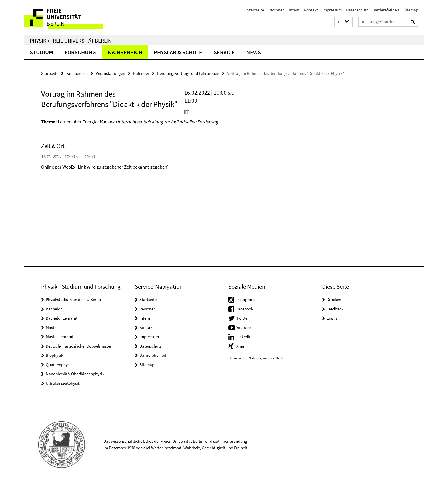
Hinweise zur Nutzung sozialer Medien (257, 358)
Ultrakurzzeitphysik (63, 383)
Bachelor (54, 309)
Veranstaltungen (110, 73)
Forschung (80, 52)
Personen (276, 10)
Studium (41, 52)
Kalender (141, 73)
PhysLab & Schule (178, 52)
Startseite (255, 10)
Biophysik (54, 355)
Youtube (243, 327)
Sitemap (411, 10)
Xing (240, 346)
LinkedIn (244, 337)
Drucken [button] (334, 299)
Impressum (332, 10)
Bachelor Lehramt (62, 318)
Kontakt (311, 10)
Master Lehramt (60, 337)
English (333, 318)
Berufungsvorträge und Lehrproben (188, 73)
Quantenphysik (59, 365)
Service (224, 52)
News (254, 52)
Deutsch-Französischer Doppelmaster (79, 346)
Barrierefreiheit (386, 10)
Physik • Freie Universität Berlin (71, 41)
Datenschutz (357, 10)
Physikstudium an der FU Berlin (73, 299)
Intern (294, 10)
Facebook (245, 309)
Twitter (243, 318)
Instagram (245, 299)
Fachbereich (125, 52)
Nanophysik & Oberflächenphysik (75, 374)
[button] (343, 22)
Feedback (335, 309)
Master (52, 327)
